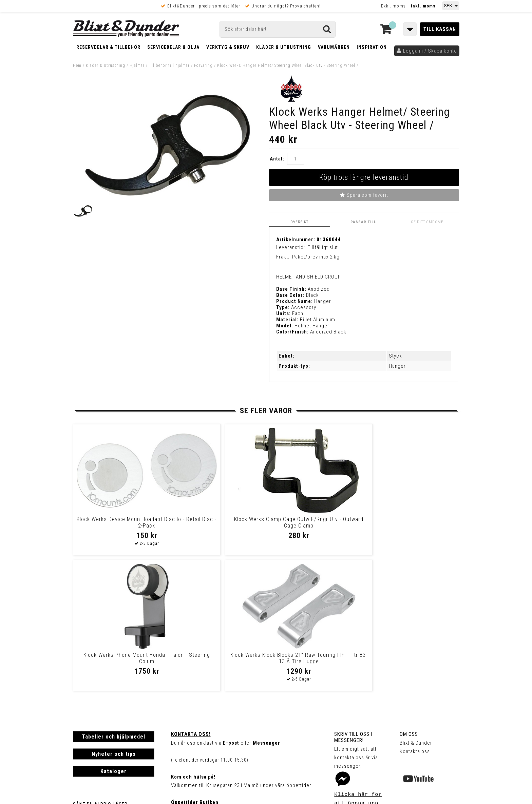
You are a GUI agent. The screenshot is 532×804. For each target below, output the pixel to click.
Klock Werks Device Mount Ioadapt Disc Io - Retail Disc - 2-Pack (119, 525)
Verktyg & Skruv (228, 47)
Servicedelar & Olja (173, 47)
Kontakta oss (415, 615)
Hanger (397, 366)
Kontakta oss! (191, 598)
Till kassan (440, 29)
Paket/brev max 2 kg (316, 257)
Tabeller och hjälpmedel (113, 601)
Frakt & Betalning (93, 676)
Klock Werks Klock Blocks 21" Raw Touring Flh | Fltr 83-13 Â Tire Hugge (409, 525)
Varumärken (334, 47)
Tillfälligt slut (323, 247)
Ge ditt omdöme (428, 222)
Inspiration (372, 47)
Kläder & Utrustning (284, 47)
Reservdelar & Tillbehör (108, 47)
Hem (77, 65)
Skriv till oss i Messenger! (353, 601)
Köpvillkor (85, 683)
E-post (231, 607)
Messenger (267, 607)
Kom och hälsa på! (193, 641)
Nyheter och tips (114, 618)
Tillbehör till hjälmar (169, 65)
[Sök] (278, 29)
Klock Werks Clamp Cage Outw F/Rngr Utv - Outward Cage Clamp (215, 522)
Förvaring (203, 65)
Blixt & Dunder (416, 607)
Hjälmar (137, 65)
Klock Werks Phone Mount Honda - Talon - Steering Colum (312, 522)
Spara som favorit (364, 195)
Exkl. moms (393, 6)
